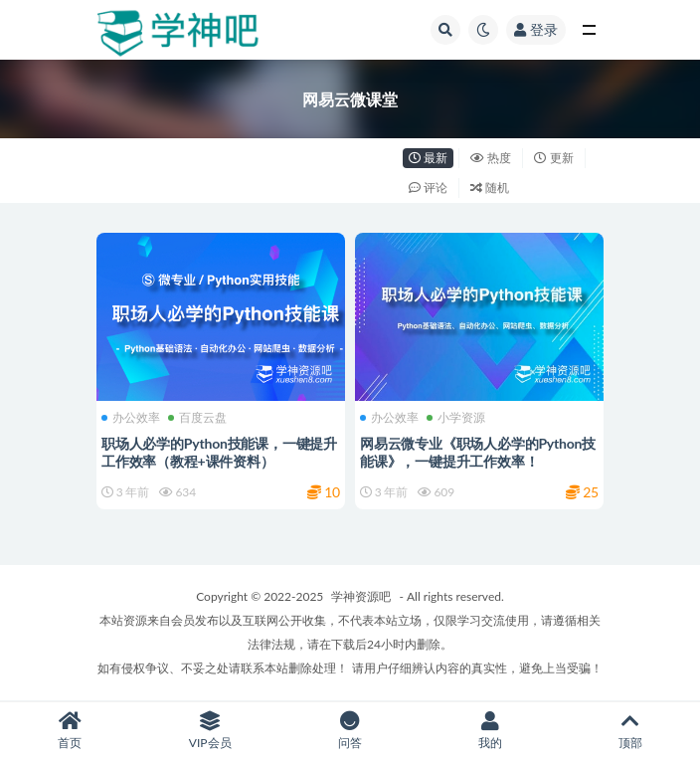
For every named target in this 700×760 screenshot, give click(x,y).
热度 (491, 158)
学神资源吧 (361, 596)
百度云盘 (197, 418)
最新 (428, 158)
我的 (490, 731)
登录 (536, 29)
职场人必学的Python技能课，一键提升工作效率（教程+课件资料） (219, 452)
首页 (70, 731)
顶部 (630, 731)
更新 (553, 158)
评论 (428, 188)
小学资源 (456, 418)
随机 (490, 188)
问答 (350, 731)
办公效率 (131, 418)
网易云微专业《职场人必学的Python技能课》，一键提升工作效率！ (478, 452)
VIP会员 (210, 731)
